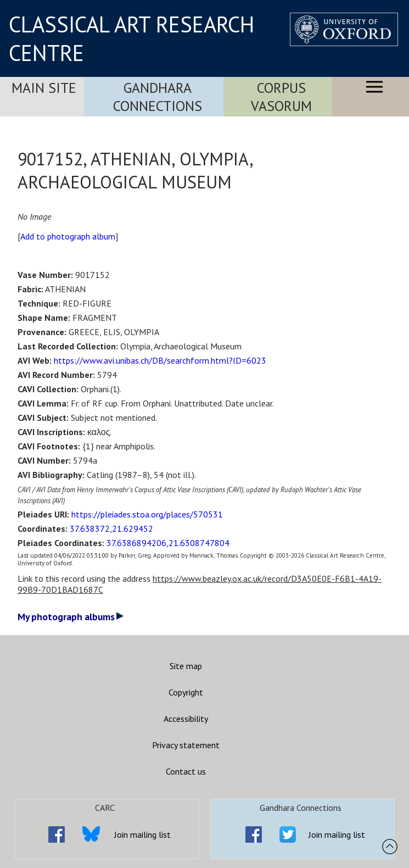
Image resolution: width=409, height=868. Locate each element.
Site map (186, 666)
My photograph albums (71, 617)
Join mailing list (142, 834)
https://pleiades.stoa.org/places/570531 (147, 514)
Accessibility (186, 719)
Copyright (186, 692)
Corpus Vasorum (281, 97)
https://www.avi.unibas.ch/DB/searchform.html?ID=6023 (160, 360)
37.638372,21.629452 (111, 528)
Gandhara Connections (158, 97)
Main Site (44, 88)
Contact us (186, 771)
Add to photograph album (68, 236)
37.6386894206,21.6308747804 (168, 543)
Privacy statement (186, 745)
